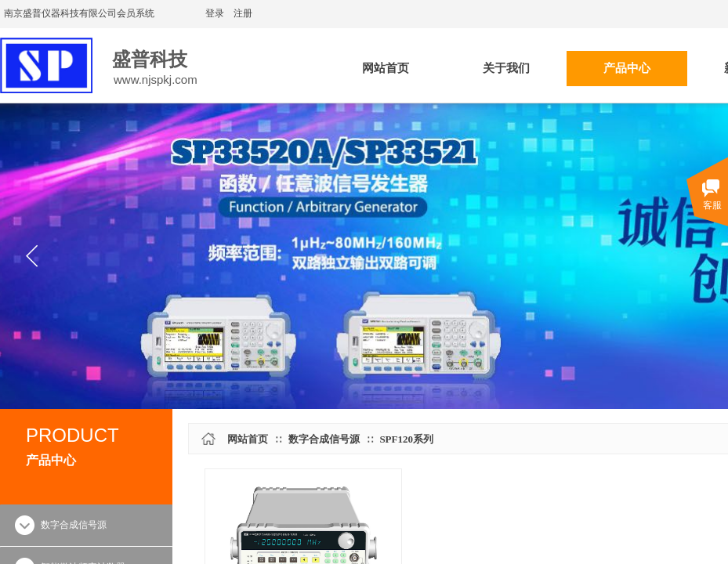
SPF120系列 (406, 439)
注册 (243, 13)
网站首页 (248, 439)
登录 (215, 13)
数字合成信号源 (324, 439)
